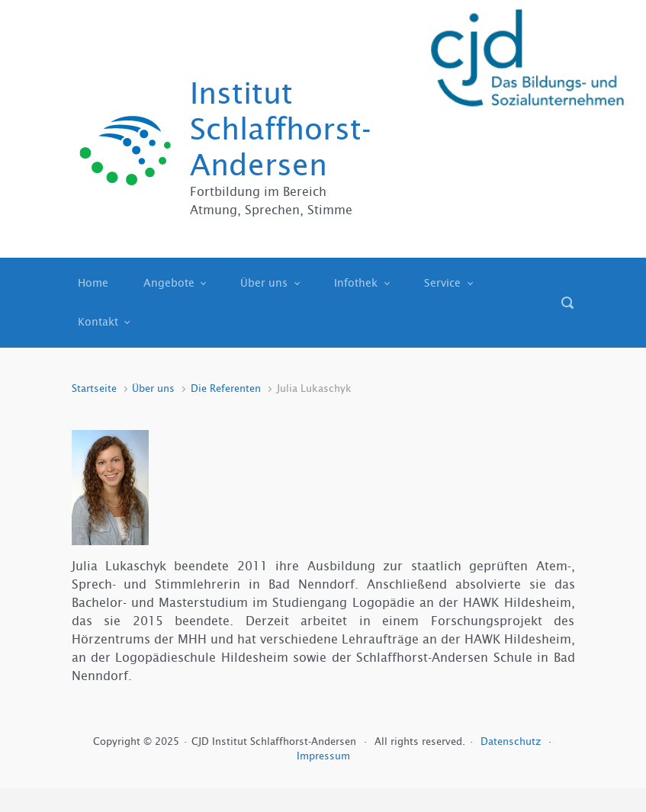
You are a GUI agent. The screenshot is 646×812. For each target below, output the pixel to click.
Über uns (153, 388)
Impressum (323, 756)
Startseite (94, 388)
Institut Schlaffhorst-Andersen (281, 129)
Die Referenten (226, 388)
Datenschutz (512, 741)
